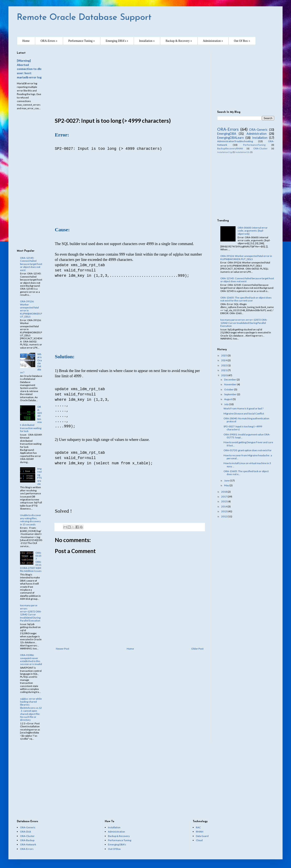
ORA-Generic (258, 130)
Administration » (213, 41)
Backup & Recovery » (179, 41)
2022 (224, 365)
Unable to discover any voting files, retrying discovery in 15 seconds (31, 520)
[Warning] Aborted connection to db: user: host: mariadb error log (29, 69)
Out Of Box (114, 849)
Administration (257, 134)
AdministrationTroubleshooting (235, 141)
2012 (224, 516)
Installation (260, 138)
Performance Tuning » (82, 41)
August (228, 399)
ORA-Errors (228, 129)
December (230, 379)
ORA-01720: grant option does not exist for (248, 450)
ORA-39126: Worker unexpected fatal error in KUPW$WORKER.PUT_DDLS (31, 309)
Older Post (197, 649)
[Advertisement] (130, 81)
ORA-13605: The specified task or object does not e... (246, 473)
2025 (224, 355)
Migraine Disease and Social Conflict (244, 414)
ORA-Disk (26, 832)
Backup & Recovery (119, 836)
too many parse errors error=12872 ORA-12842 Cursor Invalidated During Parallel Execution (31, 613)
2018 (224, 492)
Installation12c (242, 152)
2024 (224, 360)
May (227, 485)
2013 (224, 511)
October (229, 389)
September (231, 394)
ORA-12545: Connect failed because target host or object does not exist (31, 264)
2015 (224, 501)
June (227, 480)
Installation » (147, 41)
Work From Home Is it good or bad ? (243, 408)
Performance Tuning (120, 840)
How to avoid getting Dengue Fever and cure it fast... (248, 444)
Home (26, 41)
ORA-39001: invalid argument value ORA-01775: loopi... (247, 436)
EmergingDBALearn (230, 138)
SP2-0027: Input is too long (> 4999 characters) (243, 428)
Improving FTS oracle (40, 476)
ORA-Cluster (260, 148)
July (227, 404)
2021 (224, 370)
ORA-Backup (27, 840)
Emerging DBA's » (117, 41)
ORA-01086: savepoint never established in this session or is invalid (31, 660)
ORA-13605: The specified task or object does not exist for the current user (246, 299)
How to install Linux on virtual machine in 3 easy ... (247, 465)
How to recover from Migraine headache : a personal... (248, 457)
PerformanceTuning (254, 145)
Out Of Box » (242, 41)
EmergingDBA (227, 134)
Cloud (199, 840)
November (230, 384)
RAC (198, 827)
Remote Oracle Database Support (84, 18)
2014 (224, 506)
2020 (224, 375)
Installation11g (225, 152)
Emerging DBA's (117, 844)
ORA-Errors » (49, 41)
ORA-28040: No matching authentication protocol (246, 420)
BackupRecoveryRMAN (230, 148)
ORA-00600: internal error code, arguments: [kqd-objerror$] (253, 231)
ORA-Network (28, 844)
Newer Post (63, 649)
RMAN (200, 832)
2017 (224, 497)
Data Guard (202, 836)
